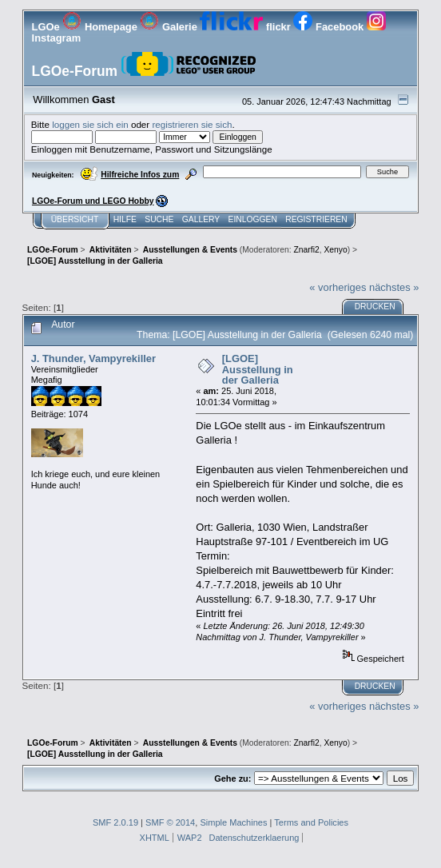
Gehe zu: (232, 778)
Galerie (170, 27)
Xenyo (335, 250)
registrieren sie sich (192, 124)
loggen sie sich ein (90, 124)
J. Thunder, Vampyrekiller (93, 358)
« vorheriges (338, 287)
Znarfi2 (307, 250)
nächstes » (394, 287)
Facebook (330, 27)
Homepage (101, 27)
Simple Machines (233, 822)
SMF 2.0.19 (115, 822)
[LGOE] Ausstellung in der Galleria (258, 369)
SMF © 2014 (170, 822)
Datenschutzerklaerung (254, 838)
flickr (246, 27)
